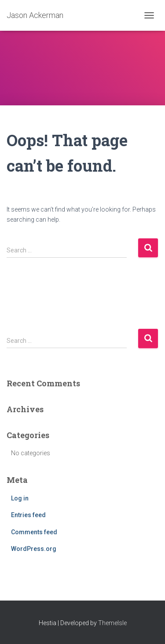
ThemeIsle (112, 623)
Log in (20, 498)
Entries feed (28, 515)
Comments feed (34, 532)
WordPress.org (34, 549)
